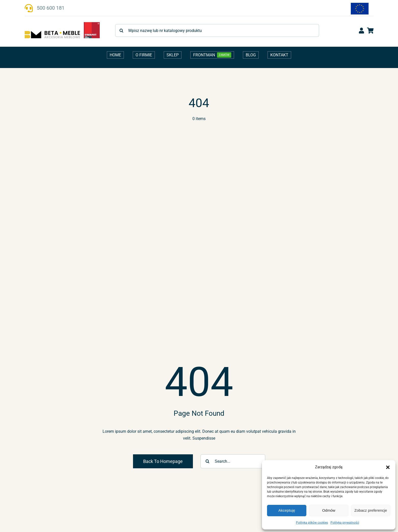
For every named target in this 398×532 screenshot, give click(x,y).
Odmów (329, 510)
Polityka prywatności (345, 523)
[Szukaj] (122, 30)
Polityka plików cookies (312, 523)
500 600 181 (51, 8)
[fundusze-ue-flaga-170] (360, 5)
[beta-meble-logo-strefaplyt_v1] (62, 24)
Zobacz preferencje (371, 510)
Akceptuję (287, 510)
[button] (388, 467)
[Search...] (233, 461)
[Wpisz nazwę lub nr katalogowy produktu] (217, 30)
